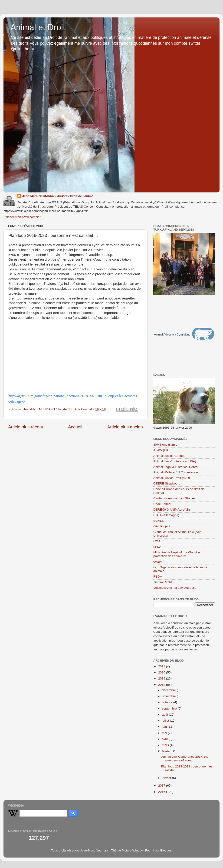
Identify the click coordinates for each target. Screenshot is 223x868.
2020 (162, 672)
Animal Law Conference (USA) (175, 461)
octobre (168, 702)
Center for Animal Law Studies (174, 498)
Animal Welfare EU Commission (176, 472)
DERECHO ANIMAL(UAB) (172, 510)
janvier (167, 778)
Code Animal (162, 504)
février (167, 751)
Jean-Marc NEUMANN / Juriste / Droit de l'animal (58, 196)
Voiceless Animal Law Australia (175, 588)
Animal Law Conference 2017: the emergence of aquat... (185, 759)
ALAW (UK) (161, 450)
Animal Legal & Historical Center (176, 467)
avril (165, 739)
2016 (162, 792)
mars (166, 745)
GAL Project (162, 526)
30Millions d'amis (165, 445)
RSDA (158, 577)
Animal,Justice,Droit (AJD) (172, 478)
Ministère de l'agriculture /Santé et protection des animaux (177, 554)
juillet (166, 721)
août (165, 715)
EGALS (159, 521)
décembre (169, 690)
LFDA (157, 547)
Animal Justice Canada (169, 456)
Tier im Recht (163, 582)
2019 (162, 678)
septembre (170, 708)
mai (165, 733)
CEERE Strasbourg (167, 483)
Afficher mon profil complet (22, 217)
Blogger (166, 850)
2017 (162, 786)
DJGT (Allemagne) (166, 515)
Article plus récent (26, 427)
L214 (157, 541)
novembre (169, 696)
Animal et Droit (38, 27)
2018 (162, 685)
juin (165, 727)
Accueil (75, 427)
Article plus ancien (125, 427)
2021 (162, 666)
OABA (158, 562)
